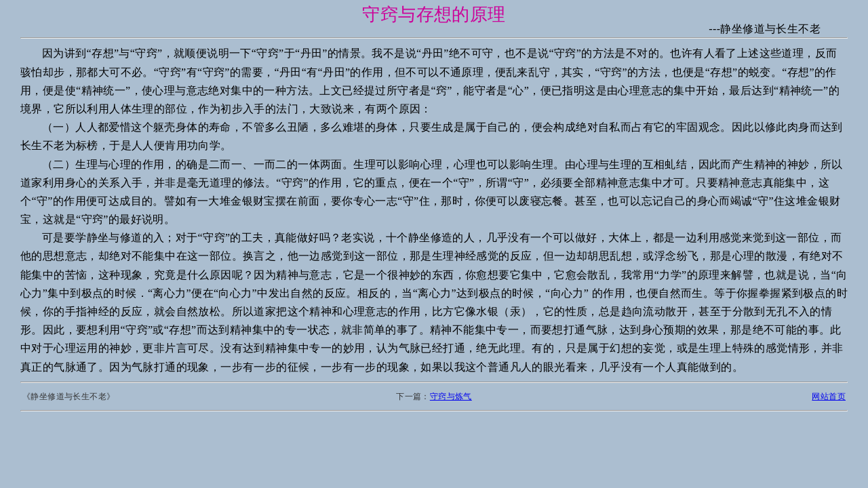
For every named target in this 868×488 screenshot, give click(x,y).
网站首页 (829, 396)
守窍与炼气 (451, 396)
